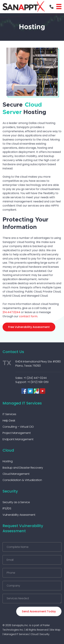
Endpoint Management (18, 439)
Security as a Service (16, 502)
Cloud (8, 450)
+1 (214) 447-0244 (35, 378)
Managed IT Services (22, 403)
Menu (59, 7)
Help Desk (9, 421)
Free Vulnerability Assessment (29, 327)
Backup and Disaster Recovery (23, 468)
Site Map (55, 630)
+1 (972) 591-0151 (38, 382)
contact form (28, 316)
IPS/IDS (7, 508)
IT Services (9, 414)
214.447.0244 (11, 312)
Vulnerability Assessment (19, 515)
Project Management (17, 433)
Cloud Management (16, 474)
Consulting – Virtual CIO (18, 427)
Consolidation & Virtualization (22, 480)
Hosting (8, 461)
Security (10, 491)
